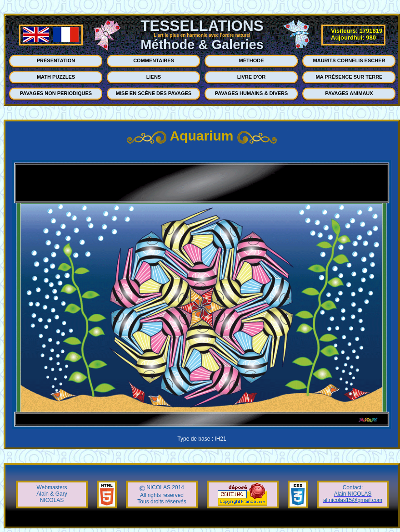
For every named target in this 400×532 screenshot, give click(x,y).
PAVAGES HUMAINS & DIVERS (252, 93)
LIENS (154, 77)
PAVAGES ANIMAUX (349, 93)
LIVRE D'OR (252, 77)
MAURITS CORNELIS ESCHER (349, 60)
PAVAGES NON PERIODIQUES (56, 93)
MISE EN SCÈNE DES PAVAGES (154, 93)
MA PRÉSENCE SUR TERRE (349, 77)
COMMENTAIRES (154, 60)
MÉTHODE (252, 60)
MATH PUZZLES (56, 77)
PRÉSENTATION (56, 60)
